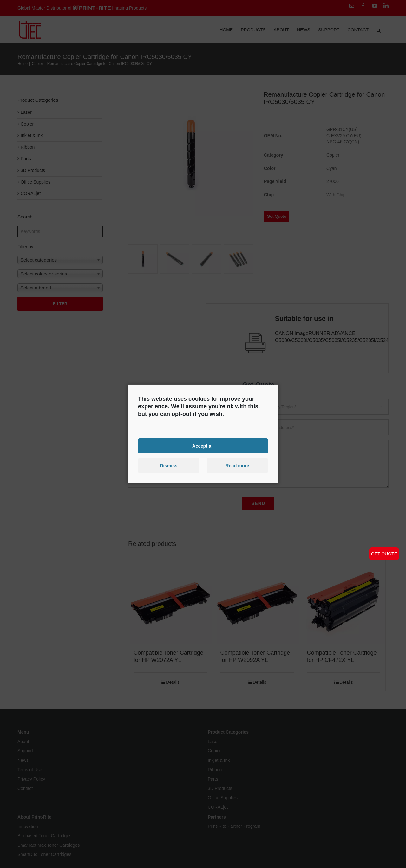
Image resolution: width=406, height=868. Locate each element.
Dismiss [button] (169, 466)
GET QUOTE (384, 554)
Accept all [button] (203, 446)
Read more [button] (237, 466)
